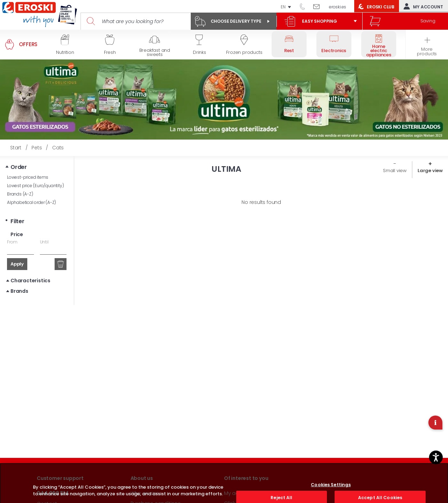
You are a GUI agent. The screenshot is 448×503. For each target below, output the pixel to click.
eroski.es (338, 7)
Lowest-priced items (28, 177)
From (12, 242)
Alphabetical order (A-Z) (31, 202)
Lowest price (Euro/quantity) (35, 186)
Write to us (319, 6)
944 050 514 (305, 6)
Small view (395, 171)
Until (44, 242)
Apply (17, 264)
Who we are (145, 493)
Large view (430, 171)
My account (422, 6)
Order (19, 167)
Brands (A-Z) (20, 194)
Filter (17, 221)
